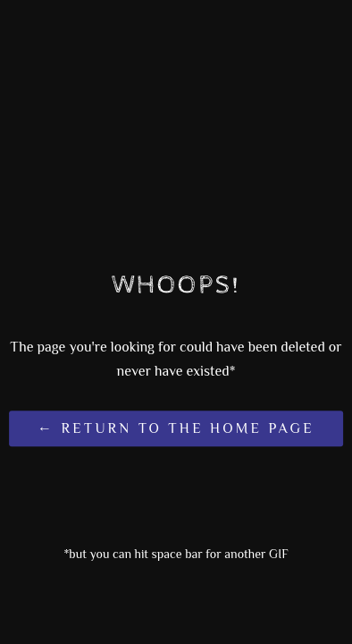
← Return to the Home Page (176, 429)
